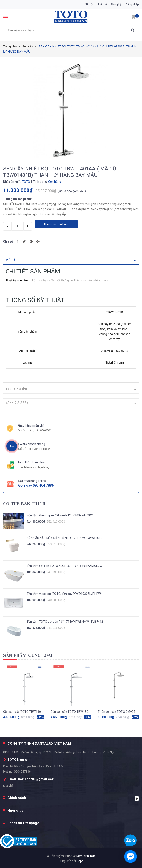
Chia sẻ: (8, 241)
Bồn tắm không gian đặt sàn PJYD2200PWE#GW (60, 515)
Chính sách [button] (73, 798)
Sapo (80, 861)
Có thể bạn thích (24, 504)
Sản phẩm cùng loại (28, 655)
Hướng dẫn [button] (16, 810)
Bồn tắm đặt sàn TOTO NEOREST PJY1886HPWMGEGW (64, 566)
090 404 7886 (43, 485)
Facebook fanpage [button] (23, 823)
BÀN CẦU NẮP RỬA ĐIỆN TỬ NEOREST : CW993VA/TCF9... (65, 538)
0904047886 (22, 771)
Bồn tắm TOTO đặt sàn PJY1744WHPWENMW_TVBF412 (65, 621)
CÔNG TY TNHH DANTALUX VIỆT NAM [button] (39, 743)
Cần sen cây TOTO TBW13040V (71, 711)
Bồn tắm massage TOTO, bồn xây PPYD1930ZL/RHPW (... (66, 594)
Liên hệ (103, 4)
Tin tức (90, 4)
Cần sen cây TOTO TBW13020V (24, 711)
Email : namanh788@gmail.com (31, 779)
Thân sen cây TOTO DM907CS (118, 711)
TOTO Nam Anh (19, 759)
